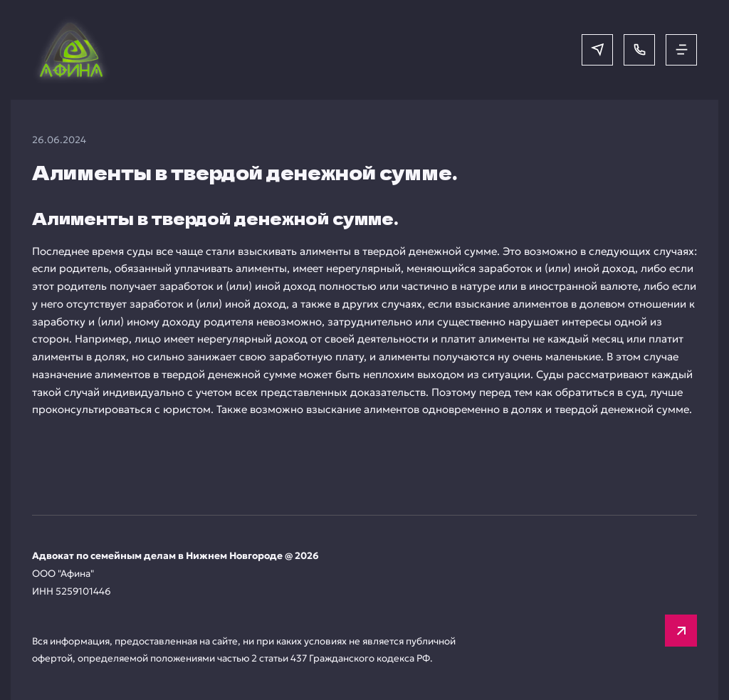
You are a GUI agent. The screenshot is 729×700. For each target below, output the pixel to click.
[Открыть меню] (681, 50)
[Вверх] (681, 631)
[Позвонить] (639, 50)
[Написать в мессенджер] (597, 50)
